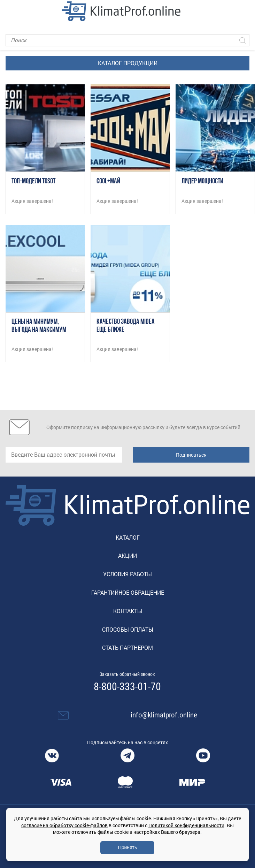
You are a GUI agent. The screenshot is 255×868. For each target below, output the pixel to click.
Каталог (128, 537)
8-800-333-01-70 (127, 687)
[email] (64, 455)
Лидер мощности (202, 181)
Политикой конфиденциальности (186, 825)
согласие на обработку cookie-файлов (64, 825)
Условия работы (127, 574)
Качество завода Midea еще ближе (126, 326)
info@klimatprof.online (164, 715)
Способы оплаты (128, 629)
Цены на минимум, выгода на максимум (39, 326)
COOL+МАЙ (108, 181)
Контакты (128, 611)
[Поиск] (127, 40)
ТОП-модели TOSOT (33, 181)
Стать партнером (127, 648)
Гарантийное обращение (128, 592)
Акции (127, 555)
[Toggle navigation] (11, 11)
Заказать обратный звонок (127, 674)
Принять (128, 847)
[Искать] (242, 40)
